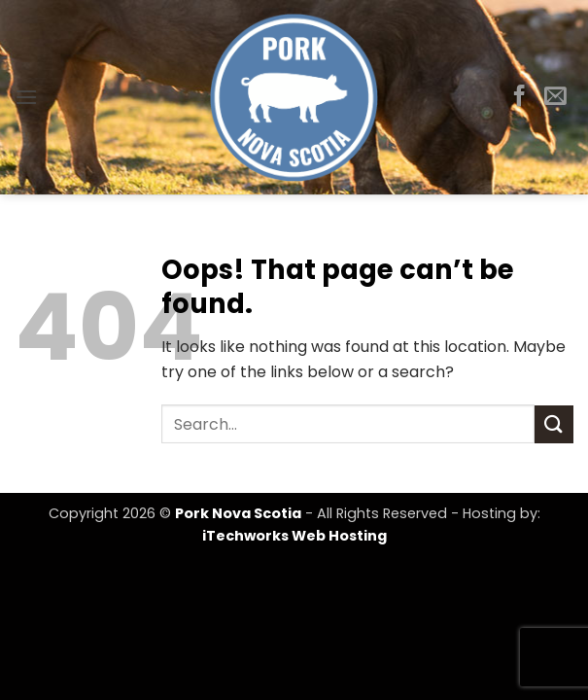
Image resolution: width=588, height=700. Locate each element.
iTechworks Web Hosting (294, 536)
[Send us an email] (555, 97)
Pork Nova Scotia (238, 513)
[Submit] (554, 424)
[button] (26, 97)
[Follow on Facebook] (519, 97)
